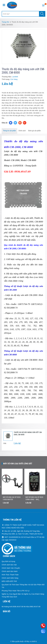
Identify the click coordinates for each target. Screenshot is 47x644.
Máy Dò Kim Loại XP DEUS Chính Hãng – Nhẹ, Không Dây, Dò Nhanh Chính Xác (34, 498)
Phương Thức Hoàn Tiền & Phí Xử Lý (16, 591)
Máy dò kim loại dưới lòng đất (18, 464)
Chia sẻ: (5, 123)
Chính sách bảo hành (10, 571)
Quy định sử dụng (8, 561)
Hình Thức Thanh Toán (10, 575)
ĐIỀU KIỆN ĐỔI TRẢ (9, 581)
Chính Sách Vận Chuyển (11, 568)
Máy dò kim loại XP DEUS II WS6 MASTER (12, 498)
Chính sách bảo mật (9, 565)
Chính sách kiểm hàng (10, 578)
